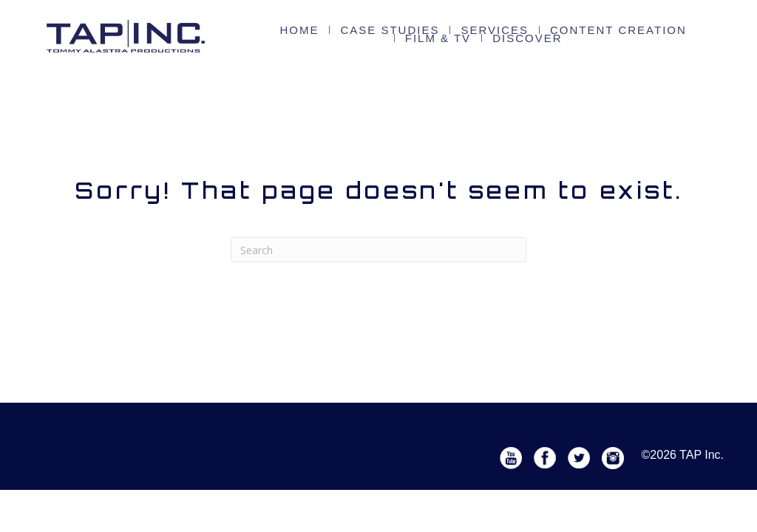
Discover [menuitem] (483, 40)
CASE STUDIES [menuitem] (371, 31)
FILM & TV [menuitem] (659, 31)
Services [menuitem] (458, 31)
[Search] (378, 250)
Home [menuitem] (296, 31)
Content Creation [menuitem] (559, 31)
